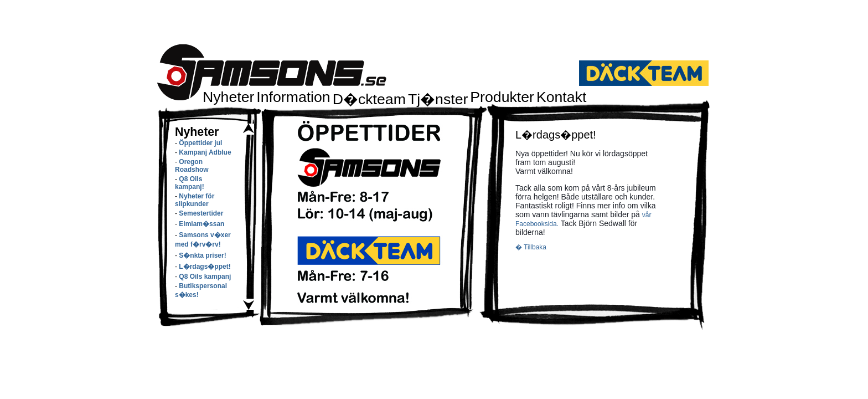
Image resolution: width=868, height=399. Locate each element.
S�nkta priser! (202, 255)
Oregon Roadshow (192, 166)
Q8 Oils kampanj (205, 277)
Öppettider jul (200, 143)
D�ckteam (369, 99)
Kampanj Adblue (205, 152)
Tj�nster (438, 99)
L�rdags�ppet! (205, 267)
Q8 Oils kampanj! (190, 183)
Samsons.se (272, 72)
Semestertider (201, 213)
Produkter (502, 97)
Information (293, 97)
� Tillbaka (531, 247)
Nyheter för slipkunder (195, 200)
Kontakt (561, 97)
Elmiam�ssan (201, 224)
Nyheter (228, 97)
